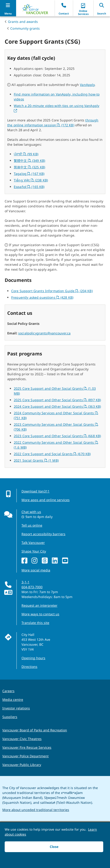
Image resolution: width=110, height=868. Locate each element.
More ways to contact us (40, 614)
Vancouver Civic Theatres (22, 739)
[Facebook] (26, 561)
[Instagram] (36, 561)
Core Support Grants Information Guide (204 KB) (52, 291)
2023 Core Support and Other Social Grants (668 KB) (57, 436)
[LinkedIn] (56, 561)
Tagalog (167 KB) (29, 174)
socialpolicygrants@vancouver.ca (44, 333)
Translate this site (35, 623)
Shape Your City (34, 551)
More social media (36, 570)
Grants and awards (23, 22)
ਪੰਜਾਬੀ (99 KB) (26, 154)
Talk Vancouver (33, 543)
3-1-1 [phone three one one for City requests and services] (25, 582)
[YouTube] (66, 561)
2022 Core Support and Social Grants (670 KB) (52, 454)
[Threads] (46, 561)
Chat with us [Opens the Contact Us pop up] (31, 512)
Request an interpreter (39, 605)
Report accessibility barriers (43, 534)
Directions (29, 667)
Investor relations (16, 708)
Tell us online (32, 525)
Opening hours (33, 658)
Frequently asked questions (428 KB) (42, 297)
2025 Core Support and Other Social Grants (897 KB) (57, 400)
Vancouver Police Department (25, 756)
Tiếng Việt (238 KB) (31, 180)
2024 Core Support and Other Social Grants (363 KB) (57, 406)
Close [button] (54, 847)
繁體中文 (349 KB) (29, 161)
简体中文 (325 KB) (29, 167)
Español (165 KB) (29, 187)
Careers (8, 691)
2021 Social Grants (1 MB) (36, 460)
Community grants (25, 28)
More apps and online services (46, 500)
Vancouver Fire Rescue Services (27, 747)
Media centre (13, 700)
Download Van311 (35, 491)
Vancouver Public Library (22, 765)
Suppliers (10, 717)
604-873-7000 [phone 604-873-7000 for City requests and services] (32, 587)
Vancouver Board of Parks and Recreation (35, 730)
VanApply (87, 85)
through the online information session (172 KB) (53, 123)
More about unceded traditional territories (36, 810)
